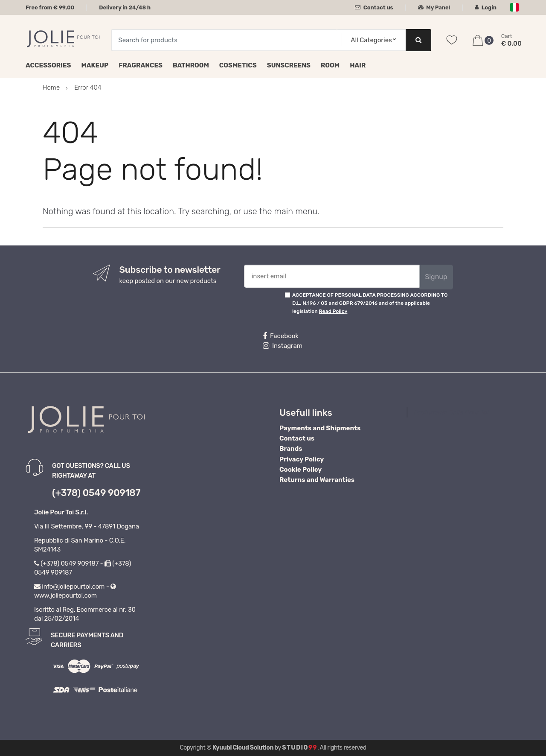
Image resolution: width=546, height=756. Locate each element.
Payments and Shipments (320, 428)
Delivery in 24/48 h (125, 7)
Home (51, 88)
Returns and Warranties (317, 480)
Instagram (283, 346)
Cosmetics (238, 65)
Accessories (48, 65)
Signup (436, 277)
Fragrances (141, 65)
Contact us (374, 7)
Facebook (281, 336)
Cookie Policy (301, 470)
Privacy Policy (302, 459)
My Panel (434, 7)
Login (486, 7)
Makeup (95, 65)
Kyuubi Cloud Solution (243, 748)
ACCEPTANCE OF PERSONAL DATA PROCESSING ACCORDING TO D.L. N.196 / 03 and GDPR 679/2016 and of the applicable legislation (370, 303)
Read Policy (333, 311)
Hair (358, 65)
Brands (291, 449)
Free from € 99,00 (50, 7)
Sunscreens (289, 65)
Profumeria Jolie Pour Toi (452, 412)
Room (330, 65)
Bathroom (191, 65)
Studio (300, 748)
